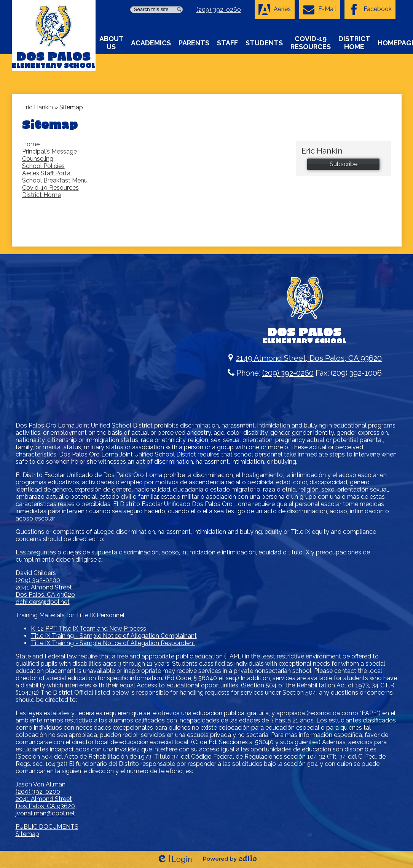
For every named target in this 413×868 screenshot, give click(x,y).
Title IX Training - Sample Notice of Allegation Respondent (113, 643)
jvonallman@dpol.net (45, 813)
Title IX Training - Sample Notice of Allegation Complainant (114, 636)
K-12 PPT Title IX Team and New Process (88, 629)
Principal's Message (49, 151)
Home (31, 144)
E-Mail (320, 10)
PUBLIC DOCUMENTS (47, 827)
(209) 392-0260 (219, 10)
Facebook (370, 10)
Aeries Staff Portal (47, 173)
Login (174, 859)
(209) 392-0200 (38, 580)
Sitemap (27, 834)
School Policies (43, 166)
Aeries (275, 10)
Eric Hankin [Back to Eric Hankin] (37, 107)
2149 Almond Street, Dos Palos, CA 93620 (305, 358)
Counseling (38, 159)
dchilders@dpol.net (43, 602)
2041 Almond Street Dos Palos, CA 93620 (45, 591)
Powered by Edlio (230, 858)
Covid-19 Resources (50, 188)
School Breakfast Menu (55, 180)
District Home (41, 195)
